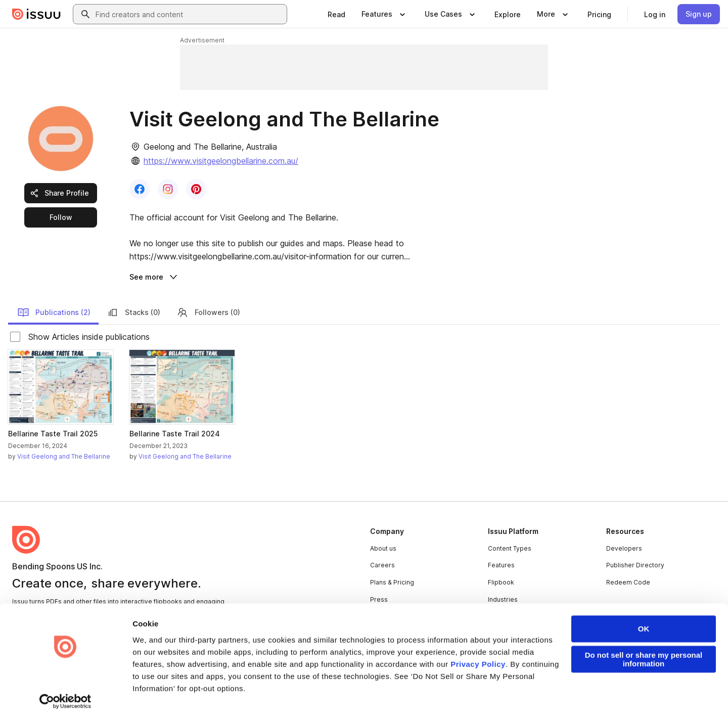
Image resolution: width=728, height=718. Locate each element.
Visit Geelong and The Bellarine (64, 456)
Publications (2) (54, 312)
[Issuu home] (36, 14)
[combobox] (189, 14)
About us (383, 548)
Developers (624, 548)
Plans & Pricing (392, 582)
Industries (503, 599)
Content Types (510, 548)
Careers (382, 565)
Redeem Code (628, 582)
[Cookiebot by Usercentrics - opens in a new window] (65, 698)
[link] (336, 14)
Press (379, 599)
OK (644, 626)
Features (501, 565)
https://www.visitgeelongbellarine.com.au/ (221, 161)
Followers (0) (208, 312)
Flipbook (501, 582)
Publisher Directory (635, 565)
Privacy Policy (478, 661)
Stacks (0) (133, 312)
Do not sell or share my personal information (644, 656)
